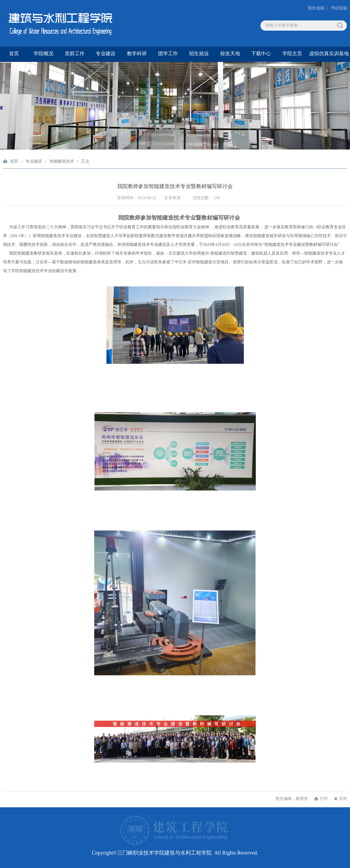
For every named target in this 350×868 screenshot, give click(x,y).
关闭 (343, 799)
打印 (324, 799)
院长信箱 (316, 8)
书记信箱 (339, 8)
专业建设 (34, 161)
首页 (14, 161)
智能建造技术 (62, 161)
